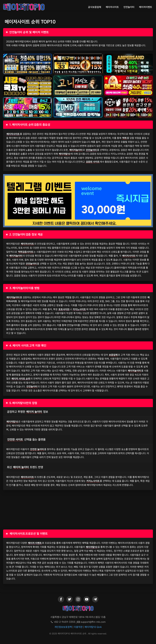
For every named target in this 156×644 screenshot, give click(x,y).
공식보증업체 (95, 7)
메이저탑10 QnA (93, 627)
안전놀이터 (129, 7)
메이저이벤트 (146, 7)
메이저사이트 (112, 7)
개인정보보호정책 (63, 627)
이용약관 (78, 627)
